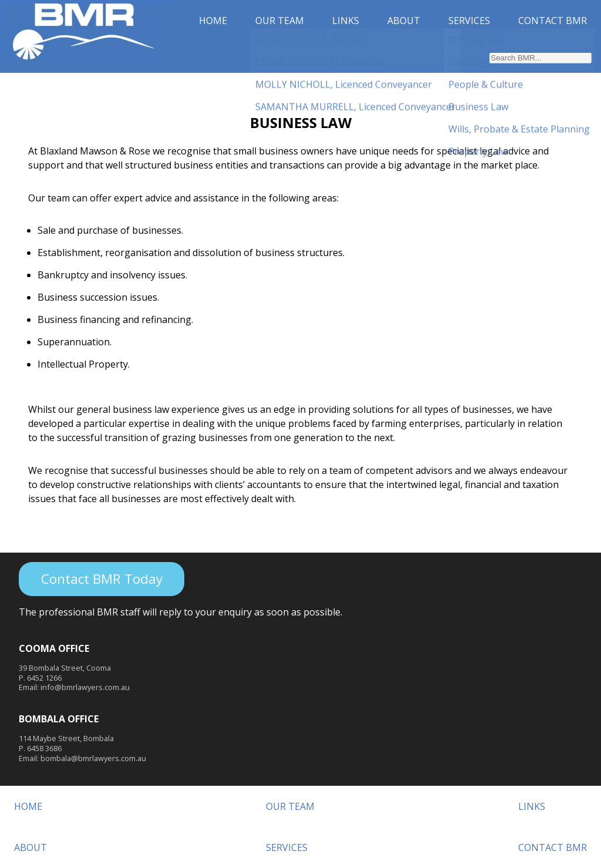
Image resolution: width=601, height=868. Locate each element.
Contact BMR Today (102, 579)
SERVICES (469, 21)
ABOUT (404, 21)
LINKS (346, 21)
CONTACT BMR (553, 21)
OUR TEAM (280, 21)
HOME (213, 21)
